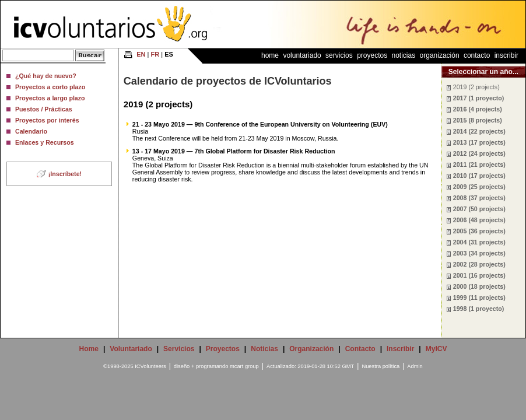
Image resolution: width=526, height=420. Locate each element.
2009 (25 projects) (479, 187)
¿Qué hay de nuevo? (46, 76)
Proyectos (372, 55)
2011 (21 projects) (479, 164)
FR (155, 54)
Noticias (404, 55)
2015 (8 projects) (478, 120)
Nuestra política (381, 366)
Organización (440, 55)
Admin (415, 366)
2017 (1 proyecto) (479, 98)
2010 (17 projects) (479, 176)
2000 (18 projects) (479, 286)
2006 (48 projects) (479, 220)
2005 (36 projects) (479, 231)
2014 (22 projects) (479, 131)
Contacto (477, 55)
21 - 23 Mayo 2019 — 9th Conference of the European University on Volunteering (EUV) (260, 124)
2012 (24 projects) (479, 153)
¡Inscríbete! (65, 174)
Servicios (339, 55)
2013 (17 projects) (479, 142)
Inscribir (506, 55)
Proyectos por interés (47, 120)
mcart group (244, 366)
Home (270, 55)
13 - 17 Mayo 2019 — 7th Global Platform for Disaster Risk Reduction (234, 151)
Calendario (31, 131)
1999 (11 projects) (479, 297)
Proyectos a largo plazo (50, 98)
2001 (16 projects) (479, 275)
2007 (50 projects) (479, 209)
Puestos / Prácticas (44, 109)
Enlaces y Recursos (45, 142)
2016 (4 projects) (478, 109)
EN (141, 54)
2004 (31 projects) (479, 242)
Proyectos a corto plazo (50, 87)
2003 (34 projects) (479, 253)
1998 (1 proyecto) (479, 309)
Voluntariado (302, 55)
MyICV (436, 349)
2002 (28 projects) (479, 264)
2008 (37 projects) (479, 198)
